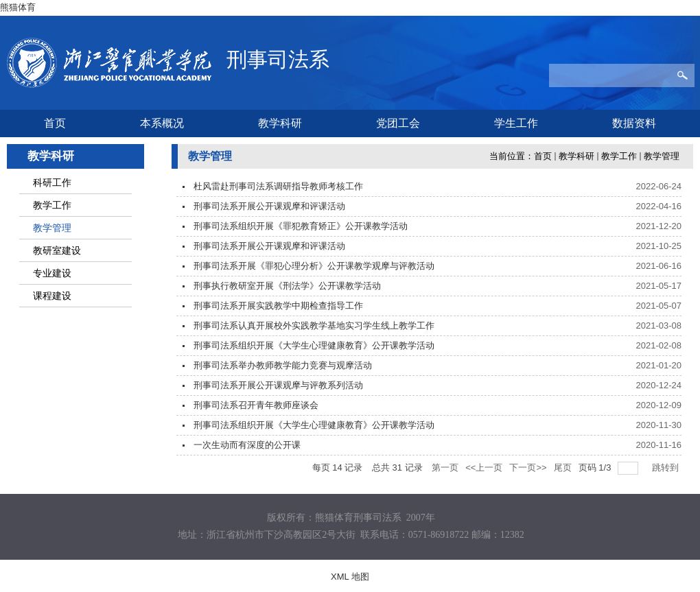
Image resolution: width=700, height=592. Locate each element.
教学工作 (619, 156)
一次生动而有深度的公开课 (247, 445)
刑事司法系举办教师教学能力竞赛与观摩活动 (283, 365)
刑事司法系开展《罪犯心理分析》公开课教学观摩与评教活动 (314, 266)
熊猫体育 (18, 7)
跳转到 (667, 467)
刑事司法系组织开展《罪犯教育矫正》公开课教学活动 (301, 226)
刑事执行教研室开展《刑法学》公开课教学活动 (287, 286)
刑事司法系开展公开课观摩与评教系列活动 (278, 385)
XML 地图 (350, 577)
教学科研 (576, 156)
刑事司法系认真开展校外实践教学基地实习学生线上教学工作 (314, 325)
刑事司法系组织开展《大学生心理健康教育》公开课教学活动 (314, 345)
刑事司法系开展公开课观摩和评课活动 (269, 206)
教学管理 (662, 156)
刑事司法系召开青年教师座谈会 (256, 405)
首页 (543, 156)
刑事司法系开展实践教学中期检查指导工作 (278, 306)
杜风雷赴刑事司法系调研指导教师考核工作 (278, 186)
